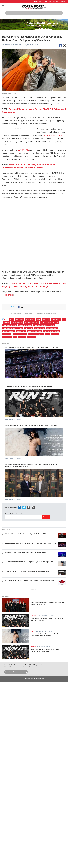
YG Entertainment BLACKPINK (49, 322)
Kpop (39, 319)
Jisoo (48, 334)
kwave (11, 319)
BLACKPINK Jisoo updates (52, 331)
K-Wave (42, 665)
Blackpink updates (52, 328)
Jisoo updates (7, 337)
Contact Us (32, 667)
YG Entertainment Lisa (25, 325)
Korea (16, 665)
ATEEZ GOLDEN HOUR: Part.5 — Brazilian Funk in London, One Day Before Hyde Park (31, 543)
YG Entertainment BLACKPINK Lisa (13, 328)
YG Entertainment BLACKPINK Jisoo (44, 325)
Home (6, 665)
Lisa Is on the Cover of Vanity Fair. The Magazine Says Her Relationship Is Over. (31, 426)
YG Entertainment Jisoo (10, 325)
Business (21, 665)
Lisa (15, 337)
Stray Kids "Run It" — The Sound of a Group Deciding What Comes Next (29, 386)
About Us (25, 667)
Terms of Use (17, 667)
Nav (3, 6)
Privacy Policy (8, 667)
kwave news (20, 319)
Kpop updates (56, 319)
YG (64, 319)
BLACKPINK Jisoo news (35, 331)
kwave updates (30, 319)
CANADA (63, 1)
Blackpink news (40, 328)
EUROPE (45, 1)
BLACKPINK (23, 150)
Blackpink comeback (9, 331)
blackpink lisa (7, 334)
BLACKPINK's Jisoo (53, 135)
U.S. (40, 1)
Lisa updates (31, 337)
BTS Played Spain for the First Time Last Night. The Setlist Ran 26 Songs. (27, 534)
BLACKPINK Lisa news (20, 334)
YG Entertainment (17, 322)
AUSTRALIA (56, 1)
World (11, 665)
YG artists (7, 322)
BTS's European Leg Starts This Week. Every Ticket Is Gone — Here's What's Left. (32, 347)
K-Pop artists (8, 295)
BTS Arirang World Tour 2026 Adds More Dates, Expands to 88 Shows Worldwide (29, 580)
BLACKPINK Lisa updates (36, 334)
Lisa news (22, 337)
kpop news (46, 319)
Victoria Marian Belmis (12, 45)
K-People (36, 665)
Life (30, 665)
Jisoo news (55, 334)
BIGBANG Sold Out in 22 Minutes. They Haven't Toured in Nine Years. (26, 552)
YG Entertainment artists (32, 322)
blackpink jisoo (21, 331)
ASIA (50, 1)
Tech (27, 665)
